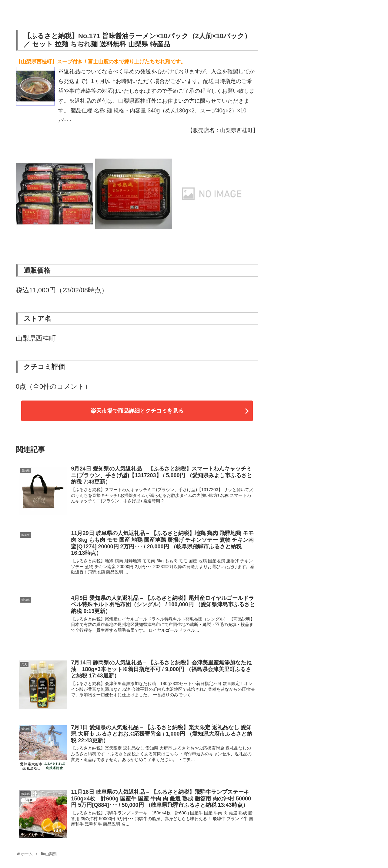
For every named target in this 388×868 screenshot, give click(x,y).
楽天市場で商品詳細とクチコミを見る (137, 411)
